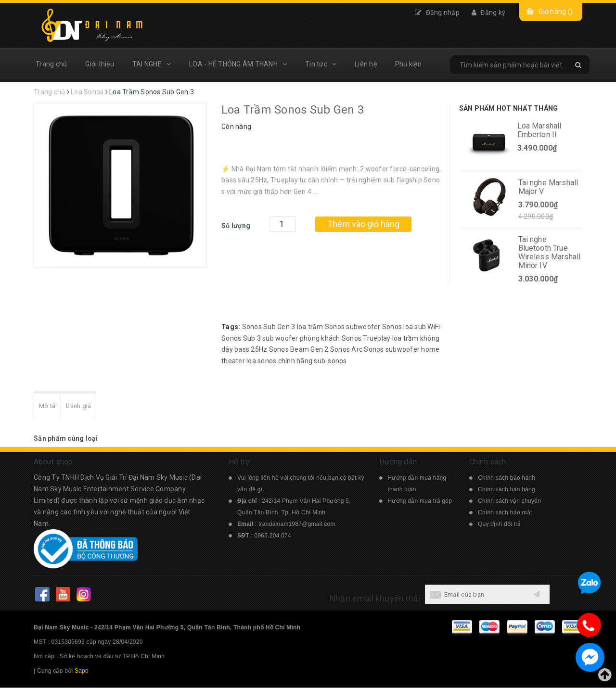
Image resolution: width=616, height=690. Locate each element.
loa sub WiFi (422, 327)
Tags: (232, 327)
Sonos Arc (346, 349)
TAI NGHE (152, 64)
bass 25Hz (251, 349)
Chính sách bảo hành (507, 480)
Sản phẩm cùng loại (66, 441)
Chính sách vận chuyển (509, 503)
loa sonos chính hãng (279, 361)
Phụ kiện (408, 64)
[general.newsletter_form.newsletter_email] (475, 597)
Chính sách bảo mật (505, 515)
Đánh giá (84, 407)
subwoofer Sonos (374, 327)
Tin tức (321, 64)
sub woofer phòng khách (301, 338)
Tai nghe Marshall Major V (548, 187)
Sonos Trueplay (366, 338)
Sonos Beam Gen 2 (299, 349)
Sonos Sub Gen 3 (269, 327)
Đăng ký (488, 13)
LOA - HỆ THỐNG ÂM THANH (238, 64)
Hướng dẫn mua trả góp (420, 503)
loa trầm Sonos (321, 327)
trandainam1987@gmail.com (297, 526)
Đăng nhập (437, 13)
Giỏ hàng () (556, 12)
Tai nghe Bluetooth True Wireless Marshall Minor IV (550, 252)
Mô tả (49, 407)
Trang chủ (51, 64)
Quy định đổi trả (500, 526)
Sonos (374, 349)
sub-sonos (330, 361)
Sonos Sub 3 (241, 338)
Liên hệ (366, 64)
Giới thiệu (100, 64)
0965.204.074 (273, 538)
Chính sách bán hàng (507, 492)
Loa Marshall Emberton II (539, 130)
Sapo (82, 673)
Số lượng (236, 226)
